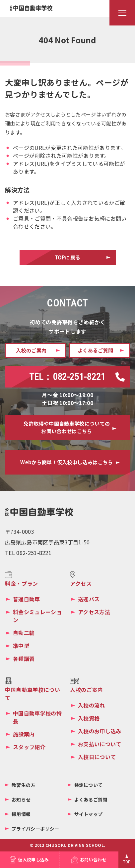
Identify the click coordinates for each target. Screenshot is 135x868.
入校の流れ (92, 705)
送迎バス (89, 599)
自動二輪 (24, 633)
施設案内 (24, 734)
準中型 (21, 646)
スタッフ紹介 (29, 747)
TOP (127, 862)
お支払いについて (100, 744)
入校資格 (89, 718)
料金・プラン (22, 583)
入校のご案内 (87, 690)
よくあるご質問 (91, 799)
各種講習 (24, 659)
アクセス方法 (94, 612)
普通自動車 (27, 599)
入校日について (97, 757)
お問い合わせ (93, 860)
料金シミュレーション (37, 616)
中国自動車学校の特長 (37, 717)
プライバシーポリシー (35, 829)
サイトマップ (89, 814)
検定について (89, 785)
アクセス (81, 583)
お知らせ (21, 799)
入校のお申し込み (100, 731)
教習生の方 (24, 785)
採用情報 (21, 814)
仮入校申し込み (33, 860)
